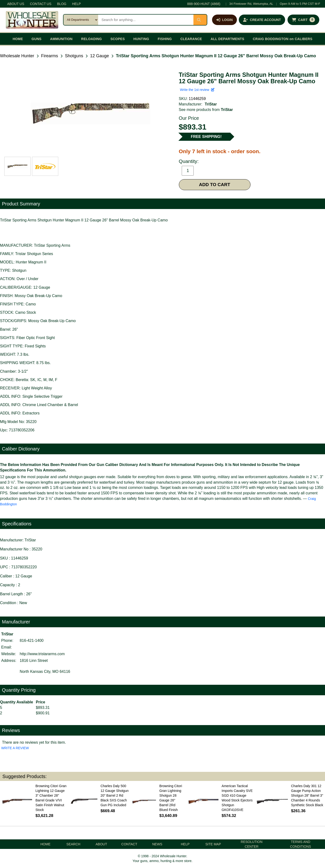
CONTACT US (41, 4)
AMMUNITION (61, 39)
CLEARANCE (191, 39)
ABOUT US (16, 4)
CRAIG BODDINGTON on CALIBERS (283, 39)
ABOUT (101, 844)
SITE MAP (213, 844)
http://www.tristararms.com (42, 654)
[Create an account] (262, 20)
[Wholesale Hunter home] (32, 20)
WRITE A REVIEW (15, 748)
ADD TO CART (215, 185)
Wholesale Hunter (17, 56)
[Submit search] (200, 20)
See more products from (206, 110)
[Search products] (146, 20)
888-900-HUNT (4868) (204, 4)
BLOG (62, 4)
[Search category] (81, 20)
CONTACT (129, 844)
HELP (77, 4)
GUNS (37, 39)
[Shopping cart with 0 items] (303, 20)
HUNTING (141, 39)
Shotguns (74, 56)
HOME (18, 39)
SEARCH (73, 844)
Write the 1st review (197, 90)
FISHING (165, 39)
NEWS (157, 844)
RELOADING (92, 39)
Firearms (50, 56)
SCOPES (117, 39)
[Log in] (224, 20)
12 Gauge (99, 56)
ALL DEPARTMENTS (227, 39)
